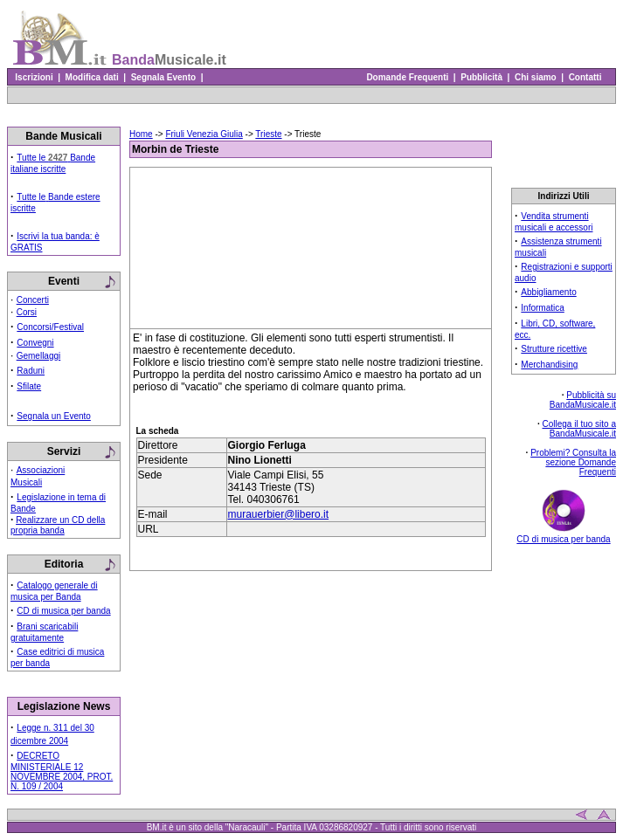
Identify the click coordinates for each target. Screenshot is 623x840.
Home (141, 134)
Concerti (33, 300)
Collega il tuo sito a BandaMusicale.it (580, 429)
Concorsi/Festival (50, 327)
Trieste (268, 134)
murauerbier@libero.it (279, 514)
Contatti (585, 77)
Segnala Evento (163, 77)
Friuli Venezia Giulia (204, 134)
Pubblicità (482, 77)
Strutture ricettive (554, 349)
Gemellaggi (39, 356)
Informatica (542, 308)
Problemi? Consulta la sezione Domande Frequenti (573, 462)
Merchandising (549, 365)
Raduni (31, 371)
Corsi (27, 312)
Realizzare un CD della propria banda (58, 525)
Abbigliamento (548, 292)
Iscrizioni (34, 77)
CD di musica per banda (63, 611)
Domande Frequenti (408, 77)
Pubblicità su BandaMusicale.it (583, 400)
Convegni (35, 343)
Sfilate (29, 386)
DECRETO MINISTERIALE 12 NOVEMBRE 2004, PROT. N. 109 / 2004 (62, 771)
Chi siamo (535, 77)
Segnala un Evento (54, 416)
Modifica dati (92, 77)
